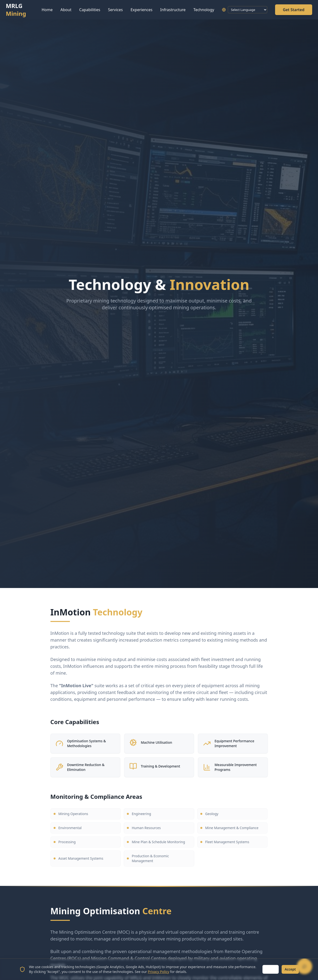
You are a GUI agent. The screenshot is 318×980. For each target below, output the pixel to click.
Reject (271, 969)
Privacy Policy (158, 972)
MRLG (16, 10)
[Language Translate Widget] (248, 10)
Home (47, 10)
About (66, 10)
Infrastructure (173, 10)
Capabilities (90, 10)
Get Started (294, 10)
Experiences (141, 10)
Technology (204, 10)
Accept (290, 969)
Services (115, 10)
